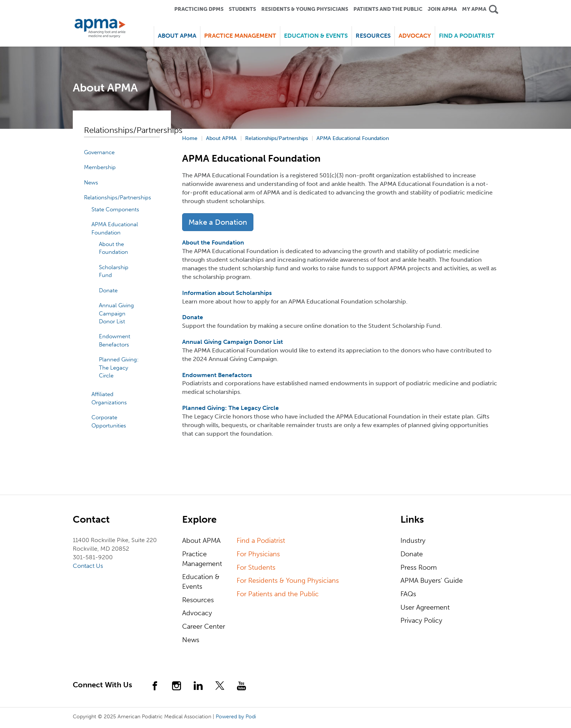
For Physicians (258, 554)
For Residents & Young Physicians (288, 581)
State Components (115, 209)
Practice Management (202, 559)
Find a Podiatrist (467, 36)
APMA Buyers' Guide (432, 581)
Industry (413, 541)
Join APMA (442, 9)
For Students (256, 567)
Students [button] (242, 9)
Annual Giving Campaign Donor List (116, 313)
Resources (198, 600)
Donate (108, 290)
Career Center (204, 626)
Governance (99, 152)
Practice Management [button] (240, 36)
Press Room (419, 567)
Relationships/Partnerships (118, 197)
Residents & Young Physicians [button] (305, 9)
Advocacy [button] (415, 36)
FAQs (408, 594)
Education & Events (201, 582)
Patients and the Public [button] (388, 9)
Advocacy (197, 613)
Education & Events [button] (316, 36)
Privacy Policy (421, 620)
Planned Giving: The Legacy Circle (119, 368)
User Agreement (425, 607)
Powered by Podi (236, 717)
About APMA (201, 541)
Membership (100, 167)
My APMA (474, 9)
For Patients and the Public (278, 594)
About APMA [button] (177, 36)
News (91, 183)
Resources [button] (373, 36)
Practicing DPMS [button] (199, 9)
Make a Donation (218, 222)
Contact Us (88, 566)
